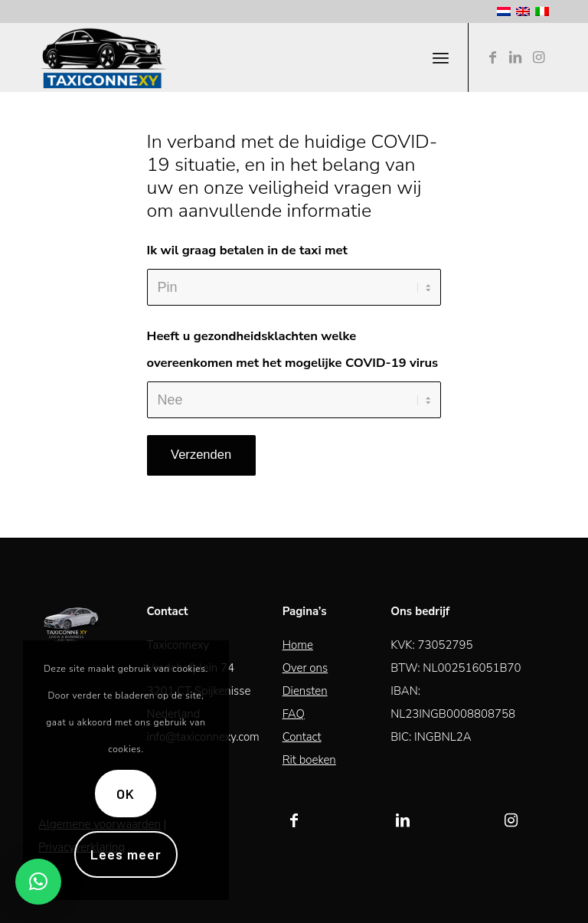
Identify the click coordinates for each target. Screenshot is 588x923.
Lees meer (126, 854)
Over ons (305, 668)
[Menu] (441, 57)
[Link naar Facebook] (492, 57)
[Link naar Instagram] (538, 57)
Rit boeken (309, 760)
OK (126, 794)
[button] (38, 882)
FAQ (294, 714)
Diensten (305, 691)
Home (298, 645)
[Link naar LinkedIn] (515, 57)
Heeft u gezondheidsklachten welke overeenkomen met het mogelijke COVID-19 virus (293, 349)
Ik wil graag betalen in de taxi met (247, 250)
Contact (302, 737)
